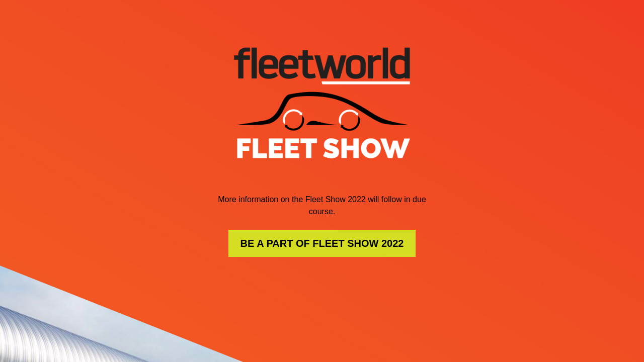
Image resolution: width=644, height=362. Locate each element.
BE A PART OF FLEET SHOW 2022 (322, 243)
